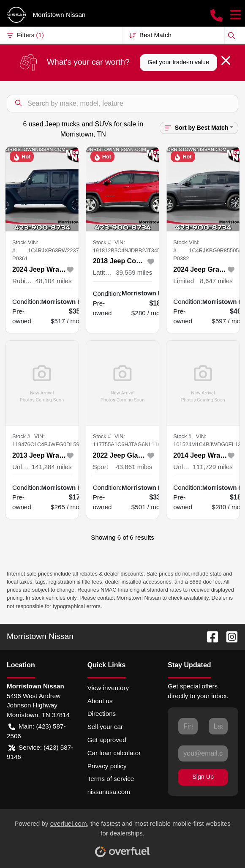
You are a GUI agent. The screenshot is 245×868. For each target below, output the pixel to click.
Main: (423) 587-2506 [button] (36, 731)
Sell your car (105, 727)
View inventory (108, 688)
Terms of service (111, 779)
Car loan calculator (114, 753)
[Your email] (203, 753)
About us (100, 701)
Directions (102, 714)
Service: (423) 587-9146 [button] (40, 752)
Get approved (107, 740)
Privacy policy (107, 766)
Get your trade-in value (178, 62)
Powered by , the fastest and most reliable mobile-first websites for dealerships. (122, 835)
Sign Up (203, 777)
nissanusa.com (109, 792)
